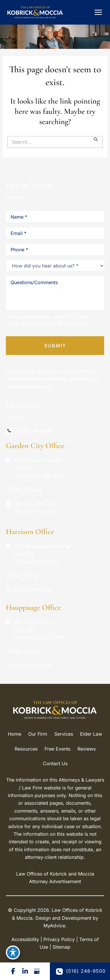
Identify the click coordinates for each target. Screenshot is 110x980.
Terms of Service (73, 323)
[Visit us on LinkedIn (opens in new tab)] (25, 971)
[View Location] (34, 468)
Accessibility (25, 939)
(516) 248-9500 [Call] (35, 431)
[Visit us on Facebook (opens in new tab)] (13, 971)
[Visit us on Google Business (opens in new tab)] (37, 971)
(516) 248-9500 (81, 971)
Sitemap (61, 947)
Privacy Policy (34, 323)
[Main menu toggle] (98, 12)
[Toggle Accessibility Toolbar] (13, 952)
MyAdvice (54, 926)
